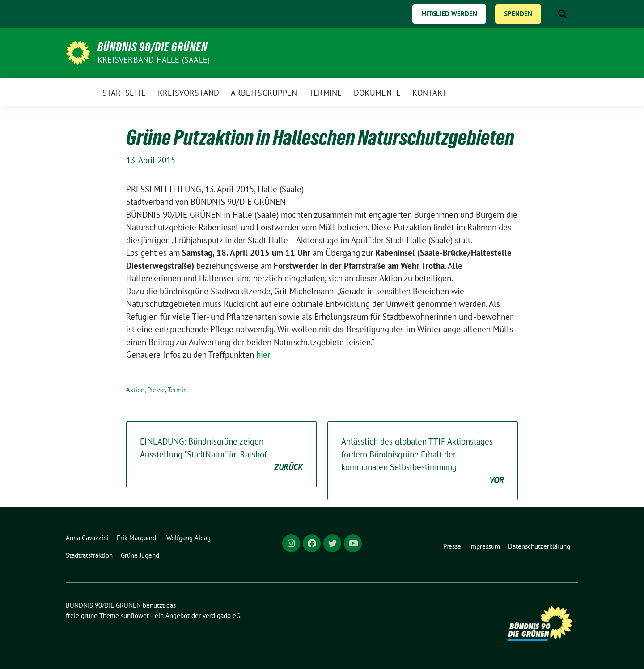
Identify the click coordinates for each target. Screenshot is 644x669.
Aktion (135, 390)
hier (263, 355)
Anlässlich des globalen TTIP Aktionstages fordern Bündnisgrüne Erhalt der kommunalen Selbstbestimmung (423, 461)
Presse (156, 390)
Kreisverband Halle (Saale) (154, 60)
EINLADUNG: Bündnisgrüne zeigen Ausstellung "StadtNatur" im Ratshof (221, 455)
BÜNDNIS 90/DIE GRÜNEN (153, 47)
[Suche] (550, 14)
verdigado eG (221, 616)
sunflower (135, 616)
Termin (177, 390)
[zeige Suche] (562, 14)
